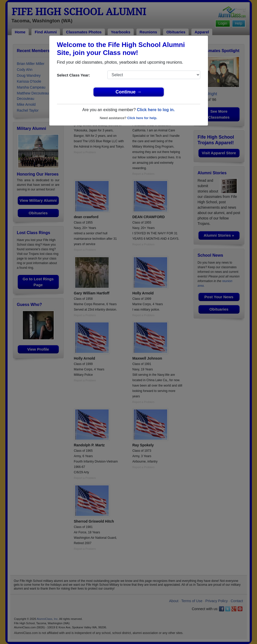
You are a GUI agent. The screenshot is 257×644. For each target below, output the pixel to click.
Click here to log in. (156, 110)
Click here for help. (142, 118)
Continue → (128, 92)
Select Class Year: (74, 75)
